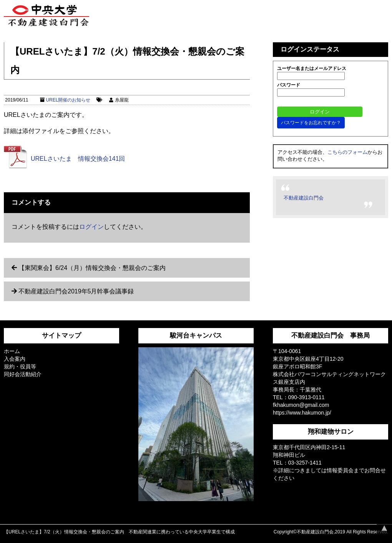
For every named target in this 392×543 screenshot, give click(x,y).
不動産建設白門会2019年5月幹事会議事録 (76, 291)
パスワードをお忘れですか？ (311, 123)
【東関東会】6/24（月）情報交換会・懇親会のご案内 (92, 268)
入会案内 (15, 359)
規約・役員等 (20, 366)
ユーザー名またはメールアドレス (312, 68)
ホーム (12, 351)
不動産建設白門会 (304, 198)
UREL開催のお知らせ (68, 100)
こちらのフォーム (347, 152)
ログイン (91, 227)
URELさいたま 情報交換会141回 (78, 159)
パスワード (289, 85)
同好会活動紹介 (23, 374)
